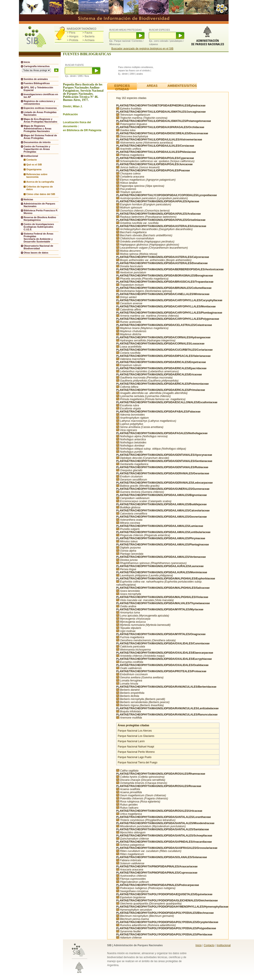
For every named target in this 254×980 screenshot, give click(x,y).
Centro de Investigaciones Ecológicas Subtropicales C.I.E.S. (39, 227)
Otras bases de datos (36, 253)
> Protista (73, 40)
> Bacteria (88, 36)
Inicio (27, 62)
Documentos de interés (37, 142)
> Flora (71, 33)
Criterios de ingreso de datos (40, 188)
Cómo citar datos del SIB (41, 194)
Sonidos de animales (36, 79)
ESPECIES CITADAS (122, 87)
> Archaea (88, 40)
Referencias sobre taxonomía (37, 176)
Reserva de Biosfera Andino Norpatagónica (40, 219)
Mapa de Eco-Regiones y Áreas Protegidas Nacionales (40, 120)
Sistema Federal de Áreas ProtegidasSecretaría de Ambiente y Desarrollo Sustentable (38, 238)
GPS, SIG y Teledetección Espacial (38, 89)
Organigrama (34, 169)
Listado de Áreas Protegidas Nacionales (40, 114)
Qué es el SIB (34, 165)
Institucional (224, 945)
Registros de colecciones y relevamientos (39, 102)
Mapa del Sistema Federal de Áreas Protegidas (40, 137)
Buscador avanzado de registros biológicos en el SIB (142, 49)
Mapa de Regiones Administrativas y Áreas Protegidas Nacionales (38, 129)
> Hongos (73, 36)
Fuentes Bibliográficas (37, 83)
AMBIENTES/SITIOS (182, 86)
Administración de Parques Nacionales (39, 205)
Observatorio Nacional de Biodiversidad (38, 247)
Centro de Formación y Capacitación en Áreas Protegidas (37, 149)
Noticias (28, 199)
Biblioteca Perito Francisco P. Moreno (41, 212)
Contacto (32, 160)
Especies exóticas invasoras (40, 108)
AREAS (152, 86)
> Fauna (87, 33)
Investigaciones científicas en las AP (41, 96)
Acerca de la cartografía (40, 182)
